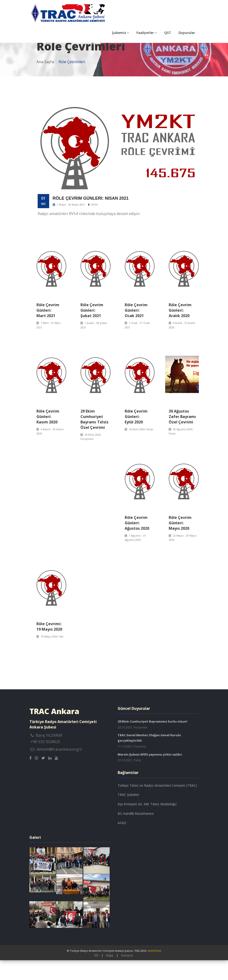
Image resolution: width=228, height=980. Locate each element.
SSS (96, 975)
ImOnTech (154, 970)
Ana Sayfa (45, 82)
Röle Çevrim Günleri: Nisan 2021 (91, 218)
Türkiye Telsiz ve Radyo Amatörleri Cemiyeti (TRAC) (157, 805)
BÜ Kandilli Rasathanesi (136, 833)
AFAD (122, 843)
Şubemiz (120, 33)
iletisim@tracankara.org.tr (59, 769)
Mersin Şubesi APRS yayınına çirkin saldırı (150, 774)
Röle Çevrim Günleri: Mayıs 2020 (180, 543)
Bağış (110, 975)
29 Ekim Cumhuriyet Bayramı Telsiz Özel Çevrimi (94, 439)
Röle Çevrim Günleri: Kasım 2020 (48, 436)
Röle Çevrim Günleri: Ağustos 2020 (137, 543)
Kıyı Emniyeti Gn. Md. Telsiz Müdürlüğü (147, 824)
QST (168, 33)
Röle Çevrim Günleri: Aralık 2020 (180, 330)
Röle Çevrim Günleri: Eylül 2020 (136, 436)
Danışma (127, 975)
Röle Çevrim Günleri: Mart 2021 (48, 330)
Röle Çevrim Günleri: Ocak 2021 (136, 330)
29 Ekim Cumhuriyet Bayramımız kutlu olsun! (152, 741)
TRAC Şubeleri (128, 814)
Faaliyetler (147, 33)
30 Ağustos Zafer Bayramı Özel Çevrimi (182, 436)
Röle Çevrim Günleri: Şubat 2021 (92, 330)
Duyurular (187, 33)
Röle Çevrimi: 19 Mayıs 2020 (49, 646)
